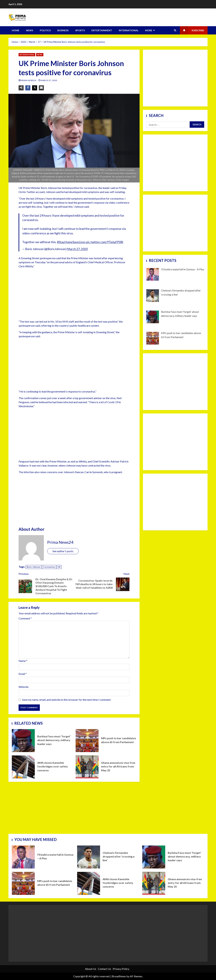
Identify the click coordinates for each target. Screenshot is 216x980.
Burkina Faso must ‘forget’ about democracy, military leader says (23, 741)
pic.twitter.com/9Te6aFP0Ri (105, 242)
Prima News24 (29, 80)
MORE (149, 30)
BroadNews (119, 976)
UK (59, 567)
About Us (91, 969)
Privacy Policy (121, 969)
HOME (16, 30)
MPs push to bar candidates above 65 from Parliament (87, 741)
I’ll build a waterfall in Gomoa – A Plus (23, 857)
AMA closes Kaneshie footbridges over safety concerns (23, 767)
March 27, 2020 (77, 249)
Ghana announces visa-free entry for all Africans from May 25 (87, 767)
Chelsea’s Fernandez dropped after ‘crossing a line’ (89, 857)
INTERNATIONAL (129, 30)
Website (24, 687)
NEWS (30, 30)
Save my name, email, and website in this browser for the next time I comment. (67, 700)
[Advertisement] (74, 295)
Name (23, 661)
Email (23, 674)
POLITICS (45, 30)
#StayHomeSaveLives (71, 242)
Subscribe (192, 30)
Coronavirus (49, 567)
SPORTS (80, 30)
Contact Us (104, 969)
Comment (25, 618)
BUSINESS (63, 30)
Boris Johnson (34, 567)
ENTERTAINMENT (102, 30)
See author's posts (63, 551)
